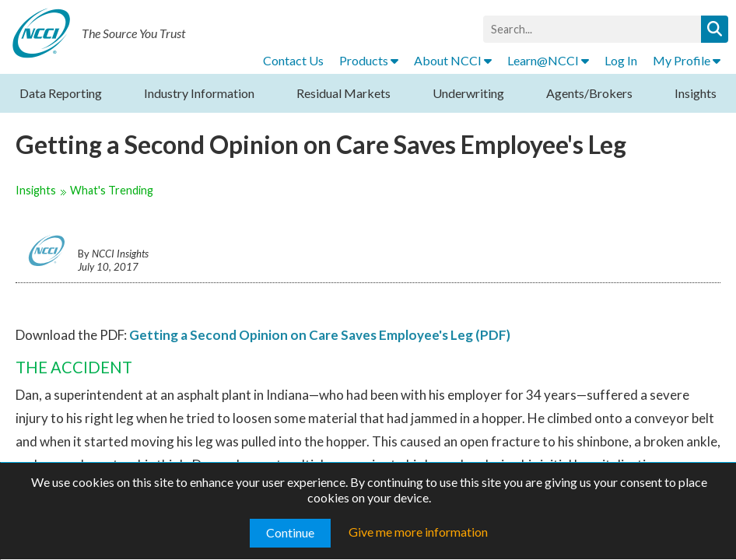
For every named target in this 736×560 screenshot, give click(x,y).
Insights (696, 93)
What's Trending (112, 190)
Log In (621, 60)
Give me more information (418, 532)
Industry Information (199, 93)
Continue (290, 532)
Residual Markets (343, 93)
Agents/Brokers (589, 93)
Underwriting (468, 93)
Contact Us (293, 60)
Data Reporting (61, 93)
